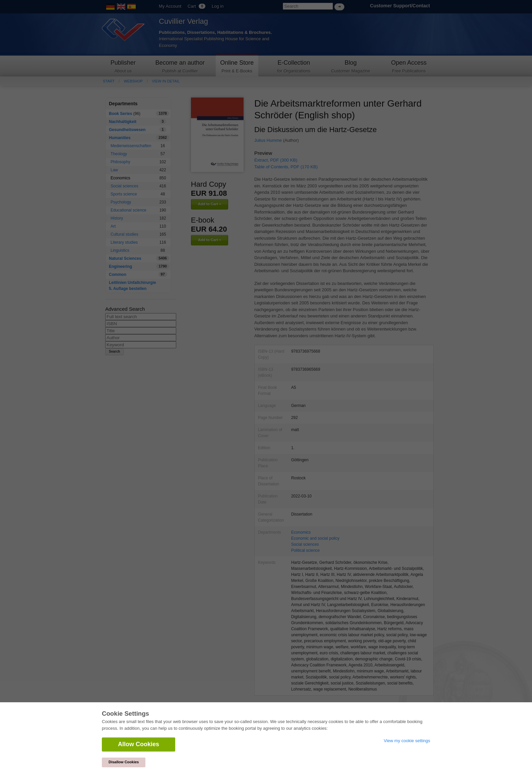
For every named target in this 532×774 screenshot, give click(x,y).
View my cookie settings (407, 741)
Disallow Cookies (124, 762)
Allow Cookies (139, 744)
